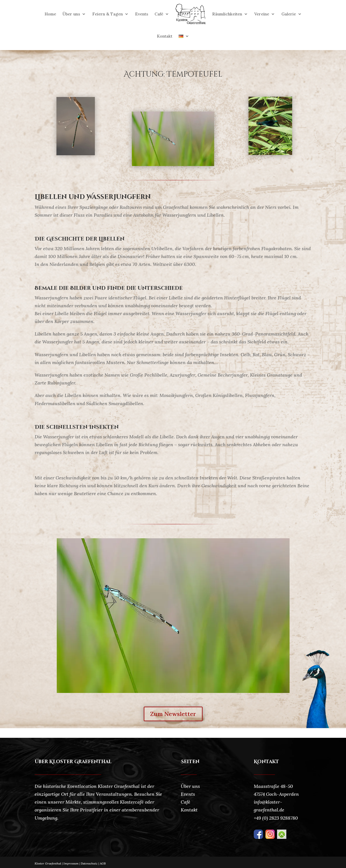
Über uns (71, 14)
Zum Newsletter (173, 714)
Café (159, 14)
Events (142, 14)
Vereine (262, 14)
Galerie (289, 14)
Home (50, 14)
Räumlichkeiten (227, 14)
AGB (103, 863)
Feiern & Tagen (108, 14)
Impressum (71, 863)
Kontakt (165, 36)
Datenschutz (90, 863)
